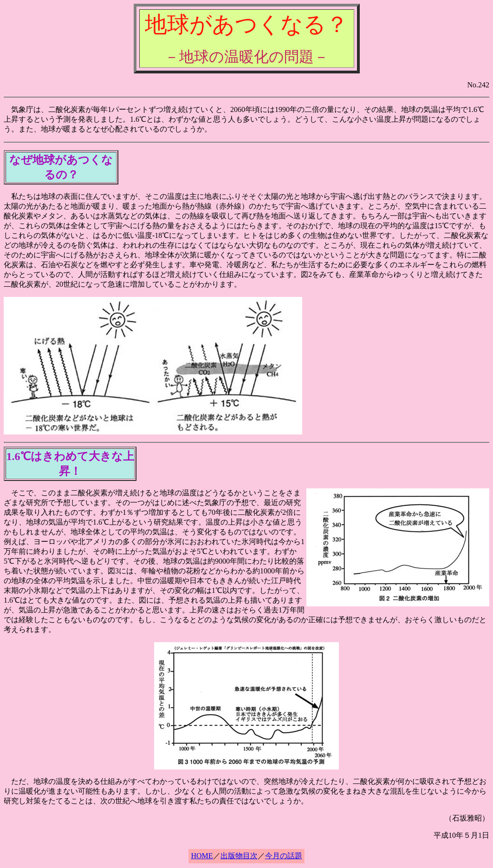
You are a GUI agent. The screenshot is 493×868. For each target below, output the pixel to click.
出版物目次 (239, 856)
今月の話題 (284, 856)
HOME (202, 856)
